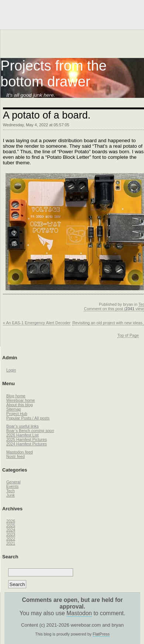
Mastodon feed (20, 452)
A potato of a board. (47, 115)
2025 (11, 525)
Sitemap (14, 409)
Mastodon (79, 613)
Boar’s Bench (30, 431)
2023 (11, 534)
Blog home (16, 396)
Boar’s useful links (23, 426)
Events (12, 486)
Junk (11, 495)
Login (11, 370)
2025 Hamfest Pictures (27, 439)
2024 (11, 530)
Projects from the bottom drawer (54, 74)
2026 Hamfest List (23, 435)
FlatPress (101, 634)
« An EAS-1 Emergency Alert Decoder (37, 323)
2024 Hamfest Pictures (27, 444)
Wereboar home (21, 400)
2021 (11, 543)
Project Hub (17, 414)
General (13, 482)
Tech (11, 491)
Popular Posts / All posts (28, 418)
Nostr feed (16, 456)
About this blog (20, 405)
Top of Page (128, 335)
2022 (11, 539)
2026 (11, 521)
